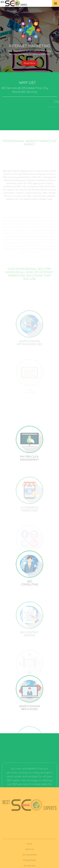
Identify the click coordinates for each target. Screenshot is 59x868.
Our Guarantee (30, 862)
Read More (29, 67)
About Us (29, 857)
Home (29, 851)
